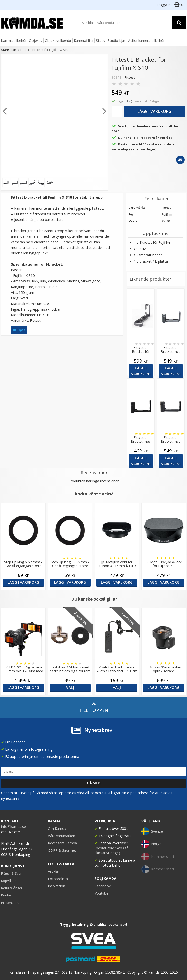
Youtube (102, 893)
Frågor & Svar (11, 873)
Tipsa (19, 330)
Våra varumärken (61, 836)
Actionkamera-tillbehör (146, 40)
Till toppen (94, 707)
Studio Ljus (117, 40)
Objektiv (36, 40)
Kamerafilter (84, 40)
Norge (151, 844)
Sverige (152, 831)
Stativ (101, 40)
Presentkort (10, 903)
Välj (70, 688)
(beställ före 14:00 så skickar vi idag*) (112, 850)
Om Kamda (57, 828)
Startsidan (9, 50)
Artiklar (54, 871)
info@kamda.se (14, 827)
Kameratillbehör (14, 40)
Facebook (103, 886)
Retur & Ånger (12, 888)
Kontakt (7, 895)
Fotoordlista (58, 879)
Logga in (164, 5)
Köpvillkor (9, 881)
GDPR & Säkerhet (62, 850)
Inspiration (56, 886)
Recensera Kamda (62, 843)
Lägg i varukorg (154, 111)
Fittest (130, 77)
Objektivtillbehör (58, 40)
